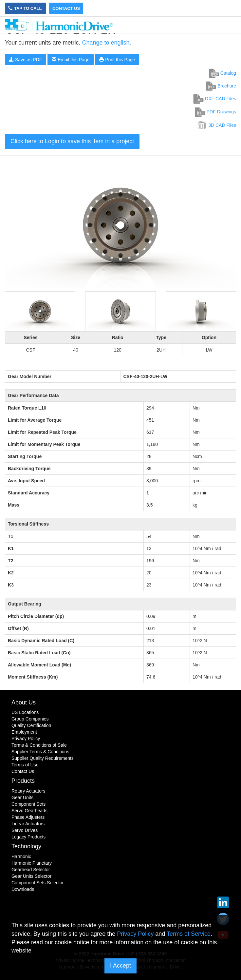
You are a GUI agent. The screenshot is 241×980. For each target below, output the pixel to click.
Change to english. (106, 43)
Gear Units (22, 797)
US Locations (25, 712)
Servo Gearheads (29, 811)
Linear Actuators (28, 824)
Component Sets (28, 804)
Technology (26, 846)
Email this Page (71, 60)
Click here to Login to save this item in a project (72, 141)
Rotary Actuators (28, 791)
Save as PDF (26, 60)
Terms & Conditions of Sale (39, 745)
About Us (24, 702)
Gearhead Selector (31, 870)
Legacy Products (28, 837)
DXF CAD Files (215, 99)
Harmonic (21, 856)
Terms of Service (189, 934)
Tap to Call (26, 8)
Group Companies (30, 719)
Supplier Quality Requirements (43, 758)
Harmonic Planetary (32, 863)
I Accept (120, 966)
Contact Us (66, 8)
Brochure (221, 86)
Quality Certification (31, 725)
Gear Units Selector (31, 876)
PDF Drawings (215, 112)
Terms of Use (25, 765)
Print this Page (117, 60)
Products (23, 781)
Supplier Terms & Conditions (40, 752)
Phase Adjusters (28, 817)
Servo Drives (25, 830)
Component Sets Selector (38, 883)
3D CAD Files (216, 125)
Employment (24, 732)
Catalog (222, 73)
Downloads (23, 889)
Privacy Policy (26, 739)
